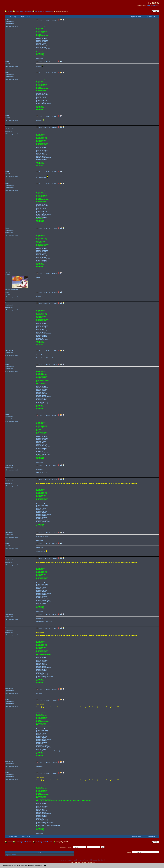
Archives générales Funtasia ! (44, 11)
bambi (149, 6)
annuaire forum (83, 860)
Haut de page (13, 836)
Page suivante (151, 17)
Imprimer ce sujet (11, 855)
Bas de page (13, 17)
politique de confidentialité (97, 860)
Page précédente (136, 17)
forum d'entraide (72, 860)
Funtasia (10, 11)
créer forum (63, 860)
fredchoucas (155, 6)
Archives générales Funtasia (24, 11)
